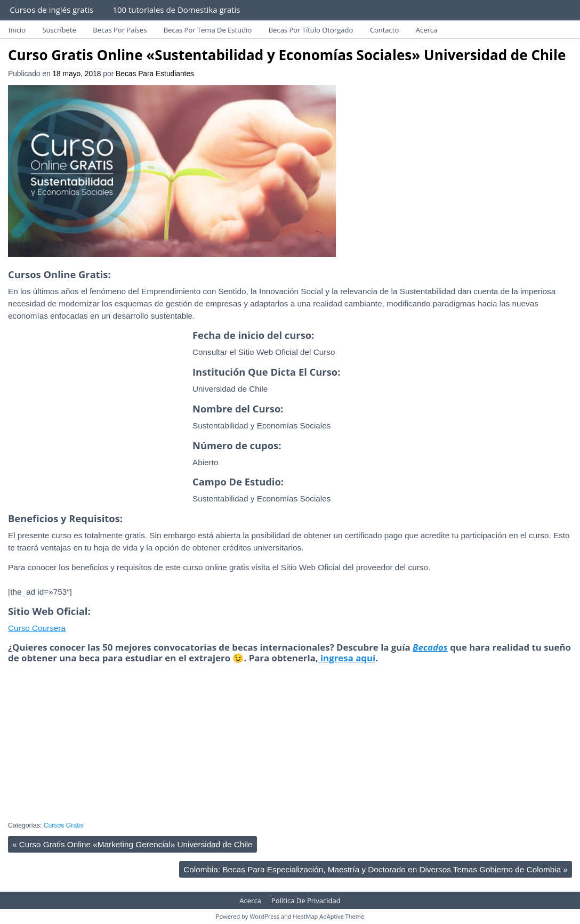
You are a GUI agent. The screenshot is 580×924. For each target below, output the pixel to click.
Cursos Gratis (64, 825)
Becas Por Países (120, 30)
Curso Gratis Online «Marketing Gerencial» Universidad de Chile (132, 844)
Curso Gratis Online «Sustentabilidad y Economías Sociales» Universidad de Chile (287, 55)
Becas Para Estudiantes (155, 74)
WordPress (264, 916)
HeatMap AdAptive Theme (328, 916)
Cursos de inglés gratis (51, 10)
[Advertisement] (98, 428)
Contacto (385, 30)
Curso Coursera (37, 628)
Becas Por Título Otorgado (311, 30)
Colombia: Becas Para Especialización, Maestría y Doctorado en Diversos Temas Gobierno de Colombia (376, 869)
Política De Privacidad (306, 901)
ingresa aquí (347, 658)
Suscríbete (59, 30)
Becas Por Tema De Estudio (208, 30)
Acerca (427, 30)
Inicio (17, 30)
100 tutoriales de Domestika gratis (176, 10)
